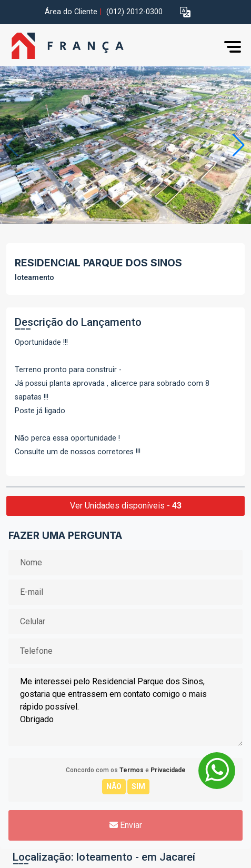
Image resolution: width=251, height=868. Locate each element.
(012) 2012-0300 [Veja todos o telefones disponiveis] (134, 12)
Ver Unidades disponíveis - (126, 506)
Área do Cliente (71, 12)
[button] (185, 12)
